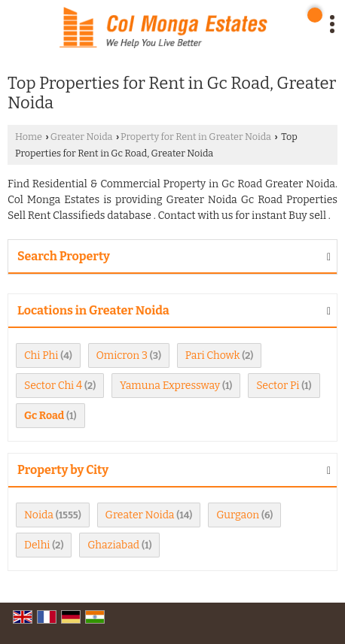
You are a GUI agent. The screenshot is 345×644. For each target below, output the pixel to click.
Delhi (37, 545)
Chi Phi (41, 355)
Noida (39, 515)
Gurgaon (238, 515)
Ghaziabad (113, 545)
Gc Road (44, 416)
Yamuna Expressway (170, 386)
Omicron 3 (122, 355)
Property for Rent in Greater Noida (196, 137)
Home (29, 137)
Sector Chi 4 (53, 386)
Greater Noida (82, 137)
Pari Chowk (213, 355)
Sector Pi (278, 386)
